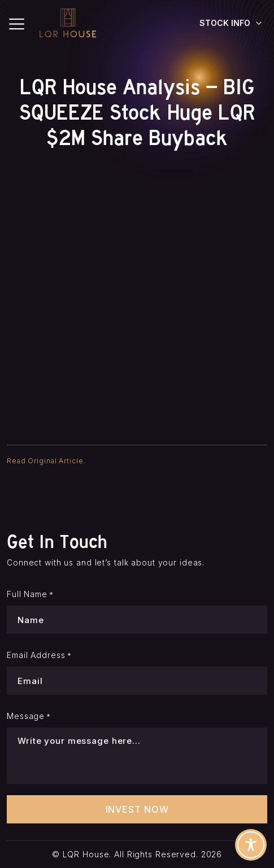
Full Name (30, 594)
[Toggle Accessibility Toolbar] (251, 845)
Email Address (39, 655)
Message (29, 716)
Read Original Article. (46, 461)
